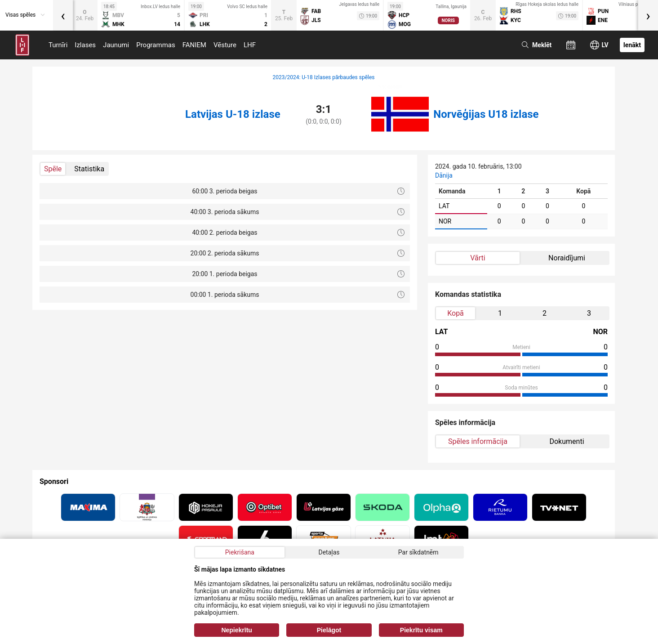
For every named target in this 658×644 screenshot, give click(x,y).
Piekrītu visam (421, 630)
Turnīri (58, 45)
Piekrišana (240, 552)
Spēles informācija (478, 441)
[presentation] (63, 15)
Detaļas (329, 552)
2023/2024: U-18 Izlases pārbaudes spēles (323, 77)
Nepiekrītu (236, 630)
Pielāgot (329, 630)
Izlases (85, 45)
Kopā (456, 313)
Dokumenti (567, 441)
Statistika (89, 169)
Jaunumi (116, 45)
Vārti (478, 258)
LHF (250, 45)
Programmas (156, 45)
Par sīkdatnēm (418, 552)
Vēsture (225, 45)
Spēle (53, 169)
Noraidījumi (567, 258)
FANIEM (194, 45)
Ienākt (632, 45)
